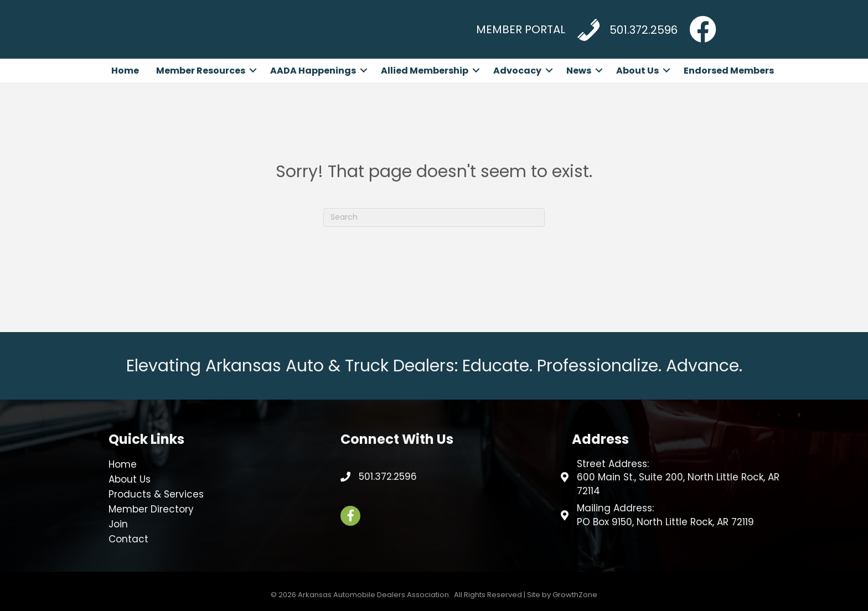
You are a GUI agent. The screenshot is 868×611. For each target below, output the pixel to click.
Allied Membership (425, 71)
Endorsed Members (729, 71)
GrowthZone (575, 595)
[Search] (434, 218)
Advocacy (517, 71)
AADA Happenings (313, 71)
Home (125, 71)
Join (118, 524)
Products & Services (156, 494)
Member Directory (151, 509)
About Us (637, 71)
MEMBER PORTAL (521, 29)
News (579, 71)
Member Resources (201, 71)
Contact (128, 539)
